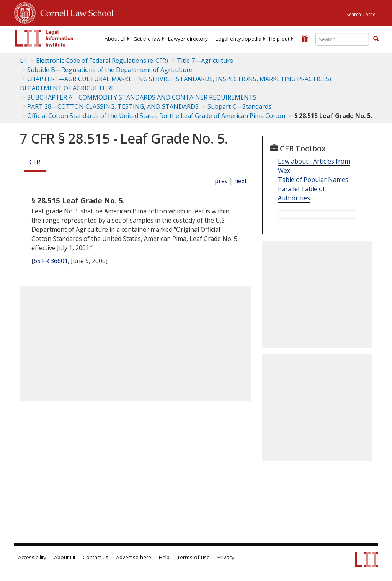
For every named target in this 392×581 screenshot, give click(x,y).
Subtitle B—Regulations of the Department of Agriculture (110, 70)
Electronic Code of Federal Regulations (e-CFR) (102, 61)
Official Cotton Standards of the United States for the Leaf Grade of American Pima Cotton (156, 116)
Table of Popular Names (313, 180)
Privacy (226, 557)
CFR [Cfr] (35, 162)
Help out (279, 39)
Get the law (147, 39)
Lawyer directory (188, 39)
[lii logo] (44, 38)
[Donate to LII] (305, 39)
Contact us (96, 557)
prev (221, 181)
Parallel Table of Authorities (301, 193)
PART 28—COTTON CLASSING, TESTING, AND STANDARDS (113, 106)
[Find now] (376, 39)
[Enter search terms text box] (342, 39)
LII (24, 61)
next (241, 181)
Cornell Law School (75, 12)
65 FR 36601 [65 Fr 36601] (51, 261)
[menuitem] (115, 39)
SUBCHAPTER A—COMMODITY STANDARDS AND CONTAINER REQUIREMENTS (142, 97)
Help (164, 557)
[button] (376, 39)
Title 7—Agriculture (205, 61)
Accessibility (32, 557)
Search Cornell (362, 14)
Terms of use (194, 557)
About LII (115, 39)
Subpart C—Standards (239, 106)
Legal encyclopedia (238, 39)
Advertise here (134, 557)
